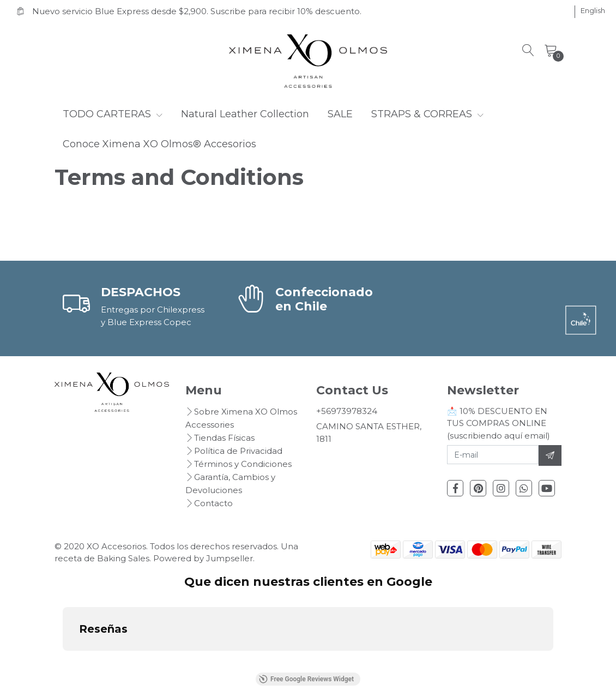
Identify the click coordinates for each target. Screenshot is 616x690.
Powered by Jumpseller (203, 558)
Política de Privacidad (238, 451)
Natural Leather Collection (245, 114)
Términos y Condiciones (243, 464)
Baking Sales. (125, 558)
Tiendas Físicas (224, 438)
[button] (593, 11)
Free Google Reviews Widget (306, 679)
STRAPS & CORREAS (427, 114)
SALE (340, 114)
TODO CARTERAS (113, 114)
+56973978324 (347, 411)
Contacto (213, 503)
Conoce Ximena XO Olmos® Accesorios (159, 144)
